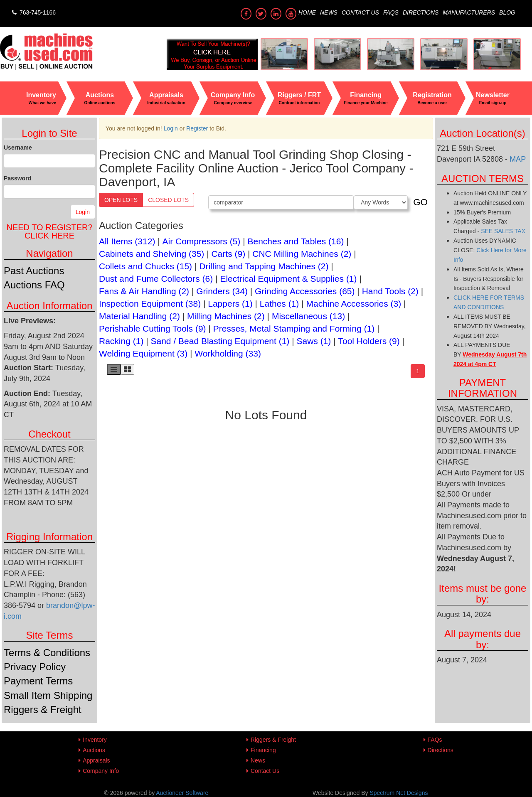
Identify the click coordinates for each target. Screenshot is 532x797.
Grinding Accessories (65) (305, 291)
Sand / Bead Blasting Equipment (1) (220, 341)
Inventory (95, 740)
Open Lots (121, 200)
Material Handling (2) (139, 316)
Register (197, 128)
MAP (518, 159)
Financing (263, 750)
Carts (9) (228, 254)
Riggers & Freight (43, 710)
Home (307, 12)
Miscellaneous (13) (308, 316)
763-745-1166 (33, 12)
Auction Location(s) (482, 133)
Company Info (101, 771)
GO (420, 202)
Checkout (49, 434)
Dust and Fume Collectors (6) (156, 279)
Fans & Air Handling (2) (144, 291)
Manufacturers (469, 12)
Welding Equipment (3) (143, 353)
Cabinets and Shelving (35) (151, 254)
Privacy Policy (35, 667)
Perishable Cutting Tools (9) (153, 328)
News (329, 12)
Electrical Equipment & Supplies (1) (288, 279)
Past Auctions (34, 271)
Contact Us (360, 12)
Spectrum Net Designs (399, 793)
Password (17, 178)
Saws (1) (314, 341)
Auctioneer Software (182, 793)
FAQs (391, 12)
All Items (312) (127, 241)
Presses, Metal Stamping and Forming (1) (294, 328)
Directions (421, 12)
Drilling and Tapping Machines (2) (264, 266)
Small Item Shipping (48, 695)
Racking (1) (121, 341)
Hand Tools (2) (390, 291)
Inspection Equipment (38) (150, 304)
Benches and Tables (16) (296, 241)
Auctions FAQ (34, 285)
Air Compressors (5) (202, 241)
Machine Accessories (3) (353, 304)
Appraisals (96, 760)
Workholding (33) (228, 353)
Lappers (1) (230, 304)
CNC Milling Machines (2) (302, 254)
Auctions (94, 750)
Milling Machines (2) (226, 316)
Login (83, 212)
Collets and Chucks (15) (145, 266)
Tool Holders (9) (369, 341)
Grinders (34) (222, 291)
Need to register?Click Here (49, 231)
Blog (507, 12)
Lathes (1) (280, 304)
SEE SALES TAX (503, 231)
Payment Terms (38, 681)
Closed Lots (168, 200)
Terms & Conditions (47, 653)
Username (18, 148)
